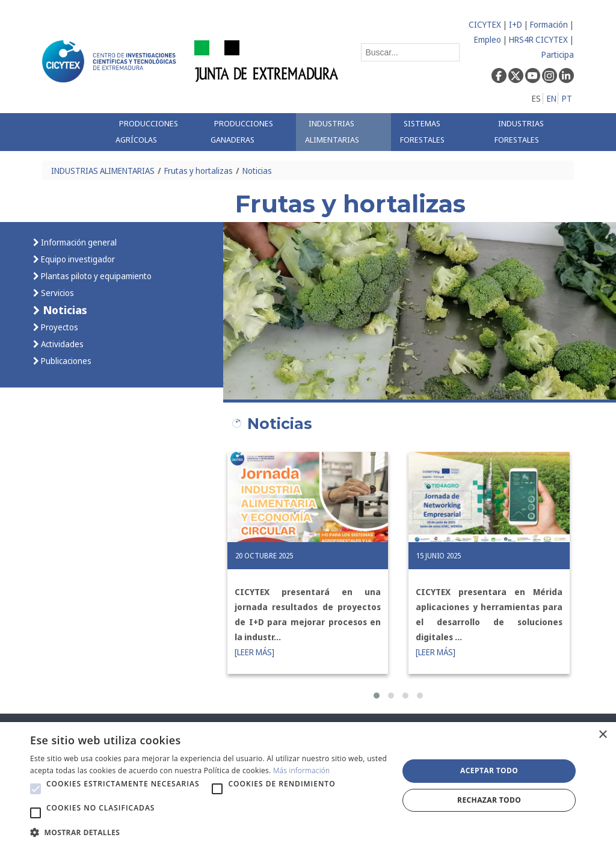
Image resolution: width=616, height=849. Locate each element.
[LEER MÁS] (254, 652)
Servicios (57, 293)
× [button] (602, 735)
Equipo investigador (77, 259)
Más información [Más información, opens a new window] (302, 770)
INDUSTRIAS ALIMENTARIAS (103, 171)
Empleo (488, 39)
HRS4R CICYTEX (538, 39)
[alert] (308, 786)
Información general (78, 242)
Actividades (61, 344)
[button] (377, 696)
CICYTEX (485, 24)
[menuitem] (154, 132)
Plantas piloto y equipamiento (95, 276)
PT (567, 98)
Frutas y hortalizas (199, 171)
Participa (558, 54)
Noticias (257, 171)
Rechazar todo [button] (489, 800)
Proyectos (59, 327)
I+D (516, 24)
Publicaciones (65, 361)
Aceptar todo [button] (489, 770)
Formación (549, 24)
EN (552, 98)
